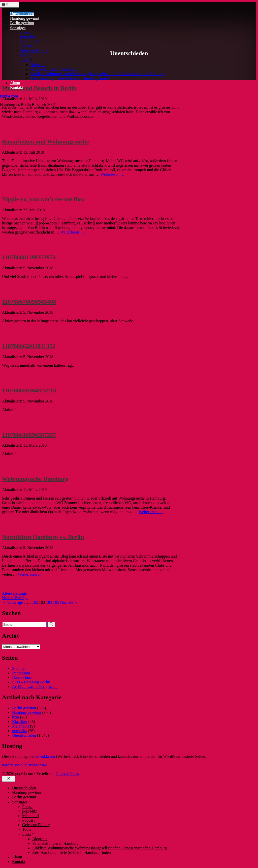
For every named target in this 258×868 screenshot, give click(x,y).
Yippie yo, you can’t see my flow (43, 199)
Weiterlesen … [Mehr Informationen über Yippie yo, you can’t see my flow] (72, 232)
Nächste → (69, 602)
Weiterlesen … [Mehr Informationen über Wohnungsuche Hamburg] (151, 512)
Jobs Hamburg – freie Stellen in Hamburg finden (70, 78)
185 (56, 602)
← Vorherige (12, 602)
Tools (25, 55)
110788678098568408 (29, 302)
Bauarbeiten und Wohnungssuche (45, 141)
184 (49, 602)
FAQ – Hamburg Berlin (31, 682)
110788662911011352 (29, 346)
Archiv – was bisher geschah (35, 687)
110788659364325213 (29, 390)
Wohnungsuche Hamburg (35, 479)
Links (27, 60)
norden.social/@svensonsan (24, 765)
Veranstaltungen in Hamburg (53, 69)
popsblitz (28, 37)
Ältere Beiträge (14, 593)
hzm (16, 717)
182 (35, 602)
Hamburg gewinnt (25, 18)
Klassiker (20, 722)
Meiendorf (29, 41)
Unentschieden (22, 14)
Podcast (26, 46)
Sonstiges (20, 28)
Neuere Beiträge (15, 598)
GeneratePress (67, 774)
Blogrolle (38, 65)
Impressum (21, 673)
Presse (25, 32)
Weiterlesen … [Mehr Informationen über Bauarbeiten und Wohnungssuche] (112, 174)
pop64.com (9, 96)
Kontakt (17, 87)
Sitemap (19, 668)
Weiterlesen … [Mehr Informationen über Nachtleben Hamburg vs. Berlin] (30, 574)
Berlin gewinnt (22, 23)
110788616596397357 (29, 435)
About (15, 83)
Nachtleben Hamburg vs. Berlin (43, 537)
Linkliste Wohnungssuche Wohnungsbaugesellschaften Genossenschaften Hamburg (98, 74)
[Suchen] (51, 624)
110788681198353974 (29, 257)
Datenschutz (22, 677)
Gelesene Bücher (34, 51)
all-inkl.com (45, 756)
